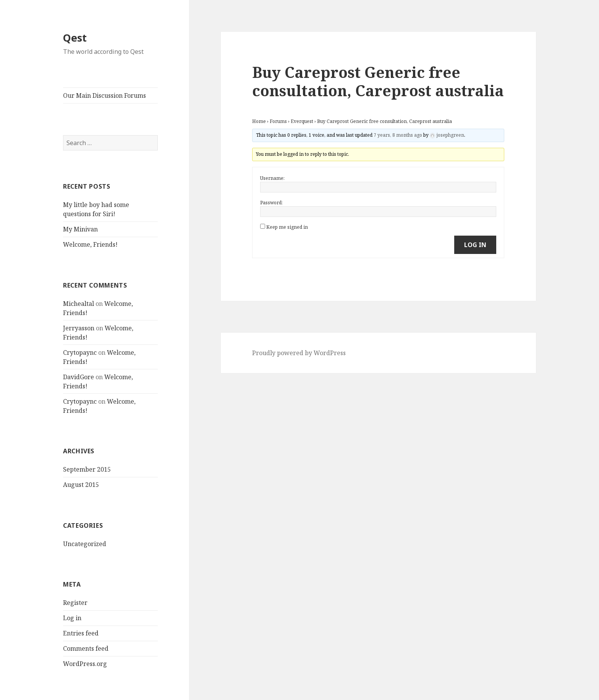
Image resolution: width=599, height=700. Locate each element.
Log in (72, 618)
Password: (271, 203)
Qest (75, 38)
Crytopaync (80, 352)
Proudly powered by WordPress (299, 353)
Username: (272, 178)
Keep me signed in (287, 227)
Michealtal (79, 304)
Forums (278, 121)
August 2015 (81, 485)
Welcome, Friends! (90, 244)
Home (259, 121)
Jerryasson (79, 328)
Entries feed (81, 633)
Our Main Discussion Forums (104, 95)
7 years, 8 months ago (398, 135)
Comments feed (86, 648)
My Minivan (80, 229)
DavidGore (79, 377)
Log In (475, 245)
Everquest (302, 121)
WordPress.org (85, 664)
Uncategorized (85, 544)
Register (75, 603)
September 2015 (87, 469)
